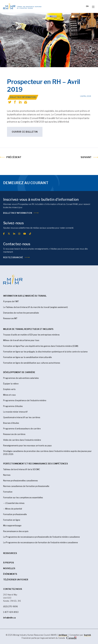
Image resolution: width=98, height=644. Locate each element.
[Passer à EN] (87, 6)
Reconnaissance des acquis (16, 531)
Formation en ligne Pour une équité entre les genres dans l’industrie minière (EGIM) (41, 346)
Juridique (63, 635)
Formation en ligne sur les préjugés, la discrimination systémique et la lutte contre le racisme (45, 352)
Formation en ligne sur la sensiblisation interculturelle (27, 357)
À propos (9, 563)
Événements (10, 574)
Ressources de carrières (14, 434)
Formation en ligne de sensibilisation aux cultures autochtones (32, 363)
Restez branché (13, 257)
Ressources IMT (10, 318)
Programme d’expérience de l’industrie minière (25, 400)
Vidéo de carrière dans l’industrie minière (22, 440)
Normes (7, 475)
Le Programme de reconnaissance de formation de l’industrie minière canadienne (40, 543)
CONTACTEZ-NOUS (13, 589)
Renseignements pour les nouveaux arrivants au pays (27, 446)
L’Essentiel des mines (15, 503)
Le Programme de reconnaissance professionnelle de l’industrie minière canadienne (41, 537)
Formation (8, 492)
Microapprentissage (12, 526)
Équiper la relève (11, 384)
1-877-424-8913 (11, 612)
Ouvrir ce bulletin (25, 132)
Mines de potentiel (14, 509)
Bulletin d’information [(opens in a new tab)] (18, 213)
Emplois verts (9, 389)
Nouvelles (9, 568)
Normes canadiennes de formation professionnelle (26, 486)
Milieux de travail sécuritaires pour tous (21, 340)
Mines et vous (9, 395)
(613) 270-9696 (10, 606)
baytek (87, 635)
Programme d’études (13, 406)
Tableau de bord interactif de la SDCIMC (22, 469)
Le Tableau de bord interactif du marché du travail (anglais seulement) (35, 307)
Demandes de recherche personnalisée (21, 313)
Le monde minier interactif (15, 412)
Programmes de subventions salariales (21, 378)
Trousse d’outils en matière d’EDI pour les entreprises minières (31, 335)
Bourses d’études (11, 423)
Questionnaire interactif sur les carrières (22, 417)
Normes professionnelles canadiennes (20, 481)
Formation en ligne (12, 520)
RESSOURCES (10, 553)
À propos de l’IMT (11, 301)
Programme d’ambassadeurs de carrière (22, 429)
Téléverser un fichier (16, 580)
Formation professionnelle (15, 514)
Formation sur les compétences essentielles (23, 498)
